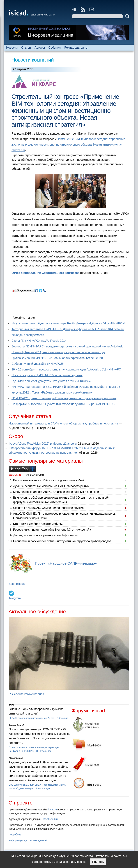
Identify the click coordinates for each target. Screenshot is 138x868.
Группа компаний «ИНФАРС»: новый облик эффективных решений (57, 358)
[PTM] (11, 705)
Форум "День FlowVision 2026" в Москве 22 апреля (43, 444)
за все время (35, 475)
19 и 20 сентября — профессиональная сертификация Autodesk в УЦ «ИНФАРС (66, 369)
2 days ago (62, 718)
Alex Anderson (16, 758)
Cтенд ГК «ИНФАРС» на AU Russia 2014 (39, 341)
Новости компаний (33, 60)
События (55, 48)
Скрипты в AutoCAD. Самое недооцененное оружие (48, 508)
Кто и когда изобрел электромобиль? (38, 524)
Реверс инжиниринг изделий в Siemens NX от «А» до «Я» (52, 530)
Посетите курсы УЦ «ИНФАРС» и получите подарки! (47, 375)
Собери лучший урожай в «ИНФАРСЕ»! (38, 364)
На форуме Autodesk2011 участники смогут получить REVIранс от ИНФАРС (63, 404)
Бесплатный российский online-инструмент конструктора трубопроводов (62, 541)
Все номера (17, 584)
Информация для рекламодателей (28, 840)
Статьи (26, 48)
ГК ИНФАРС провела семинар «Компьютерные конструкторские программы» (64, 398)
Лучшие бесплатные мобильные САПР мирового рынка (51, 486)
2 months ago (43, 788)
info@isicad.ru (50, 819)
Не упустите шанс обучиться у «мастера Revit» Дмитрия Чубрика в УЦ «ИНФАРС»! (68, 323)
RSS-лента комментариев (26, 694)
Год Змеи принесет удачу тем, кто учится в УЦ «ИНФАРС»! (51, 381)
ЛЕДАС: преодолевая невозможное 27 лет (32, 718)
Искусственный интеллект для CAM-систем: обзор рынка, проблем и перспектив (63, 423)
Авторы (40, 48)
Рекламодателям (76, 48)
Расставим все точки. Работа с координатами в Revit (49, 480)
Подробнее (15, 835)
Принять (98, 862)
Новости (12, 48)
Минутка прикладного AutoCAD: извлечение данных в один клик (57, 492)
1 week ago (46, 751)
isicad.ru (52, 810)
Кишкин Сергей (16, 725)
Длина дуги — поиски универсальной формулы (45, 535)
